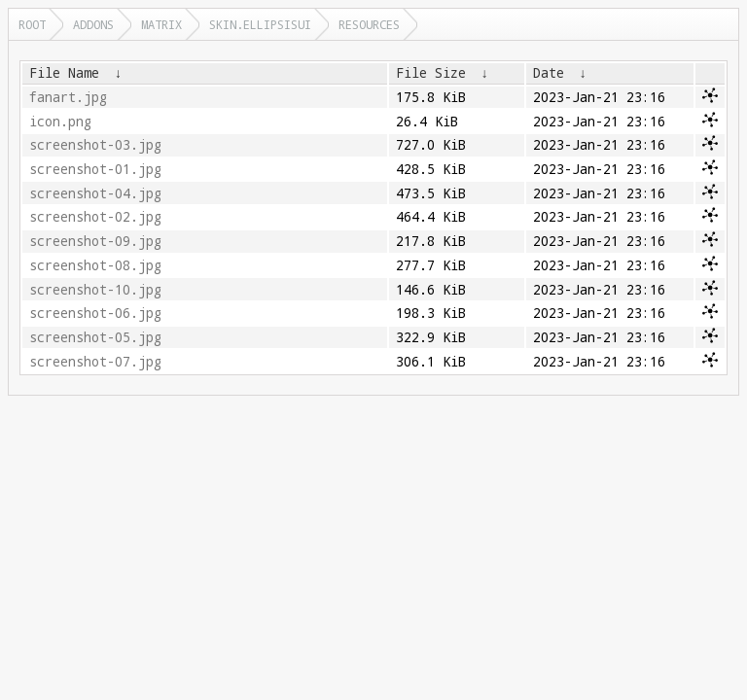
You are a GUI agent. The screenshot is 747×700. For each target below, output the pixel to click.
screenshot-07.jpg (95, 362)
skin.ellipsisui (260, 24)
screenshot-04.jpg (95, 193)
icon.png (60, 122)
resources (369, 24)
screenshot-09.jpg (95, 241)
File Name (64, 73)
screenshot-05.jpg (95, 337)
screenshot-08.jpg (95, 265)
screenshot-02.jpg (95, 217)
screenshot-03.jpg (95, 145)
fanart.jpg (68, 97)
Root (32, 24)
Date (549, 73)
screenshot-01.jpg (95, 169)
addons (93, 24)
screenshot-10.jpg (95, 290)
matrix (161, 24)
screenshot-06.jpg (95, 313)
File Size (431, 73)
